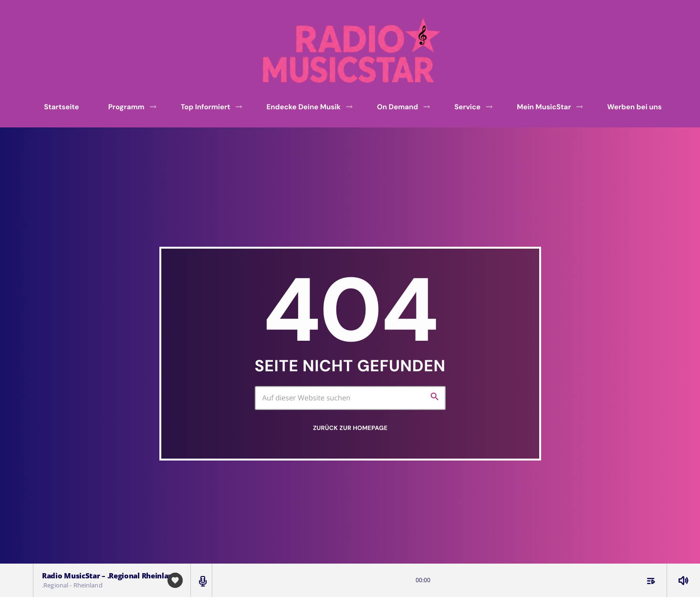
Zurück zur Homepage (350, 428)
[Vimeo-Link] (353, 51)
